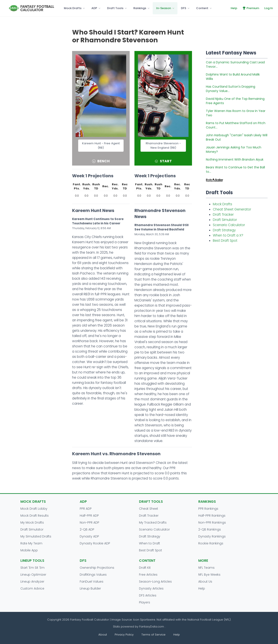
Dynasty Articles (151, 588)
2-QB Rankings (210, 529)
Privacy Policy (124, 635)
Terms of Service (153, 635)
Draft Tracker (223, 214)
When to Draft (150, 543)
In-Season (164, 8)
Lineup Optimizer (33, 575)
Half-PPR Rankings (212, 516)
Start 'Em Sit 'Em (32, 568)
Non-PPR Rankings (212, 522)
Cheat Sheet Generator (232, 209)
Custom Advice (32, 588)
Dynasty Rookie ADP (95, 543)
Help (234, 8)
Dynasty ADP (89, 536)
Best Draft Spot (225, 241)
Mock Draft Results (35, 516)
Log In (269, 8)
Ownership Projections (97, 568)
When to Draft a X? (228, 235)
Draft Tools (115, 8)
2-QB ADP (87, 529)
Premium (251, 8)
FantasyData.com (152, 627)
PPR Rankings (208, 509)
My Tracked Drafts (153, 522)
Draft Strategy (224, 230)
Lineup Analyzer (32, 582)
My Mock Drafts (32, 522)
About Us (205, 582)
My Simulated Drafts (36, 536)
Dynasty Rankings (212, 536)
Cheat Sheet (149, 509)
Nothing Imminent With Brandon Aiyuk (235, 159)
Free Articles (148, 575)
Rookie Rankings (211, 543)
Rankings (140, 8)
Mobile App (29, 550)
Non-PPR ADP (89, 522)
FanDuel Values (92, 582)
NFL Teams (206, 568)
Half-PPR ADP (89, 516)
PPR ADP (86, 509)
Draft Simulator (225, 220)
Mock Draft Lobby (34, 509)
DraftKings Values (93, 575)
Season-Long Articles (155, 582)
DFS (184, 8)
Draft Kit (145, 568)
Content (202, 8)
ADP (94, 8)
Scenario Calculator (229, 225)
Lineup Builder (90, 588)
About (103, 635)
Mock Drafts (73, 8)
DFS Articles (148, 595)
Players (145, 602)
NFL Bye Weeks (209, 575)
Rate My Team (31, 543)
